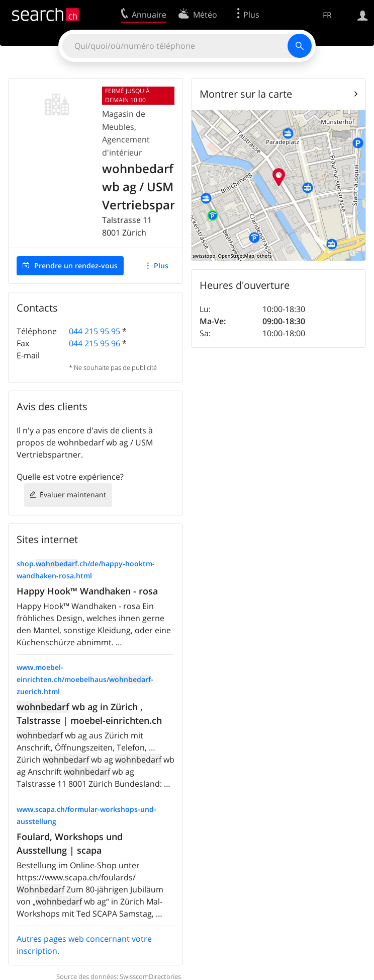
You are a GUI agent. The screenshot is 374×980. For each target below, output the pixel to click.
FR (327, 15)
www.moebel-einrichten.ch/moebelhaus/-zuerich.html (85, 679)
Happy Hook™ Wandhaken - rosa (87, 591)
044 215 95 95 (95, 331)
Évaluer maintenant (73, 495)
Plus (161, 266)
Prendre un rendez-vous (76, 266)
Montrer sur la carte (246, 94)
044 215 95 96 (95, 343)
